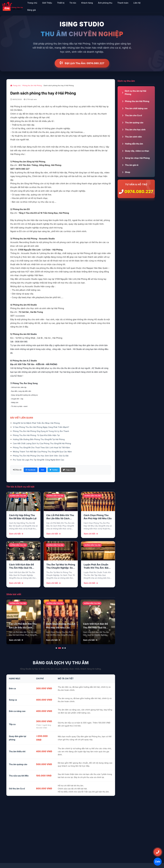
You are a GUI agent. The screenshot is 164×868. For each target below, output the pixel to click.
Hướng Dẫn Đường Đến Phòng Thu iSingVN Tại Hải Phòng (39, 439)
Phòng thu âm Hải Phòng (32, 85)
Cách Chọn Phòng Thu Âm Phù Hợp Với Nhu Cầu (98, 517)
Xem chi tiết (16, 534)
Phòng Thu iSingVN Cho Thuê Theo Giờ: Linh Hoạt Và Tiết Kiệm (41, 448)
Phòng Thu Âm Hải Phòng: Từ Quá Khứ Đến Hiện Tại (36, 435)
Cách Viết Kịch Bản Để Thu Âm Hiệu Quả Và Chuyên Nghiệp (21, 566)
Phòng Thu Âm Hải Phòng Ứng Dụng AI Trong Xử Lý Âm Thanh (41, 431)
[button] (56, 648)
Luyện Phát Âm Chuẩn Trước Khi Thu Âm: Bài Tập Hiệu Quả (96, 566)
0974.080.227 (139, 192)
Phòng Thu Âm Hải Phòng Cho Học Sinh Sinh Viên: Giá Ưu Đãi (41, 456)
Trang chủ (15, 85)
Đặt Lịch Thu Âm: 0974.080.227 (82, 63)
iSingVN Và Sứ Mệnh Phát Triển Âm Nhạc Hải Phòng (36, 423)
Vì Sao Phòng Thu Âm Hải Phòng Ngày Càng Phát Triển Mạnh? (41, 427)
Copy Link (68, 470)
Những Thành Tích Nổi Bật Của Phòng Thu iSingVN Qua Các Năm (42, 452)
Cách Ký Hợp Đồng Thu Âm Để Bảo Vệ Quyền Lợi (23, 517)
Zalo (43, 470)
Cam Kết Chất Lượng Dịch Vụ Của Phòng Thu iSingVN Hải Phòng (42, 443)
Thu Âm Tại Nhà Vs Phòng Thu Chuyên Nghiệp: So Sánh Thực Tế (61, 566)
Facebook (31, 470)
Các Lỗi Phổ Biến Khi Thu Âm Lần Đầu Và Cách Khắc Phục (60, 517)
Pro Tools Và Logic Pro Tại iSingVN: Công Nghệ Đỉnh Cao (39, 460)
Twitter (54, 470)
